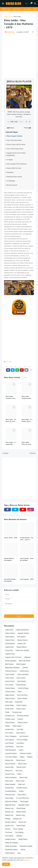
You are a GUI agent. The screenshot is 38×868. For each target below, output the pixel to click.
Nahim (19, 774)
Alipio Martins (10, 637)
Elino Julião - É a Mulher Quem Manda (27, 421)
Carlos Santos (21, 678)
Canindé (25, 668)
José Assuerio (24, 736)
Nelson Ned (23, 777)
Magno (22, 757)
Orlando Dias (9, 788)
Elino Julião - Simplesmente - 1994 (27, 397)
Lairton (21, 750)
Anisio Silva (9, 650)
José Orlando (9, 743)
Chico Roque (9, 685)
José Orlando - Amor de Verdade (27, 559)
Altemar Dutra (10, 640)
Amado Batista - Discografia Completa (9, 559)
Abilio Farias (9, 630)
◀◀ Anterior (10, 128)
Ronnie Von (22, 822)
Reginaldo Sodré (24, 805)
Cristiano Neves (10, 692)
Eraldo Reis (19, 702)
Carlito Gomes (24, 671)
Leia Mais (27, 860)
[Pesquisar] (35, 4)
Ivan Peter (20, 729)
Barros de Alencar (25, 661)
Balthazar (28, 657)
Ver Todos (24, 377)
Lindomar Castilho (25, 753)
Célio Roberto (22, 681)
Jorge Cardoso (21, 733)
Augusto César (10, 654)
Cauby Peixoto (10, 681)
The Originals (19, 832)
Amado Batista (10, 644)
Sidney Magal (21, 826)
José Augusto (10, 740)
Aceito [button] (6, 864)
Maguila (30, 757)
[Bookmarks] (31, 4)
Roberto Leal (9, 812)
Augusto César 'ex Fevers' (13, 657)
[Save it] (33, 32)
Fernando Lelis (17, 712)
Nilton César (9, 781)
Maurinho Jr (9, 771)
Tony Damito (9, 836)
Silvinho (8, 829)
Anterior (6, 453)
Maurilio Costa (21, 767)
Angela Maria (9, 647)
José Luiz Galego (22, 740)
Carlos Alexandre (23, 674)
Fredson (20, 719)
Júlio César (20, 747)
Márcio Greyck (21, 760)
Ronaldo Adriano (11, 822)
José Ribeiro (20, 743)
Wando (23, 850)
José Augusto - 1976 (27, 579)
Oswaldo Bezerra (11, 791)
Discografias (27, 9)
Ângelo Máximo (21, 647)
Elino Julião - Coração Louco (11, 397)
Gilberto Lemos (23, 723)
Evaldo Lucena (21, 709)
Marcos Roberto (10, 764)
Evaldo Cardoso (21, 705)
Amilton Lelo (22, 644)
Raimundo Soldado (11, 801)
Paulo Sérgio (9, 798)
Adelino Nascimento (22, 630)
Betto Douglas (21, 664)
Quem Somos (17, 9)
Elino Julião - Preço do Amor (27, 443)
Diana (20, 692)
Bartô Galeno (9, 664)
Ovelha (21, 791)
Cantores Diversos (11, 671)
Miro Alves (19, 771)
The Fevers (9, 832)
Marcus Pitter (22, 764)
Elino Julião (17, 17)
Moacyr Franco (10, 774)
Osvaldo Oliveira (22, 788)
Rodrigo (8, 819)
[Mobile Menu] (3, 4)
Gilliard (7, 726)
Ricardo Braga (21, 808)
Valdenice (19, 836)
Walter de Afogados (12, 843)
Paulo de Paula (10, 795)
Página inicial (8, 17)
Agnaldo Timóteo (23, 633)
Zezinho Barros (10, 853)
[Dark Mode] (27, 4)
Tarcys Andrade (18, 829)
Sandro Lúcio (9, 826)
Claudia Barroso (21, 685)
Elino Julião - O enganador (11, 443)
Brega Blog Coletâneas (12, 668)
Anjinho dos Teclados (22, 650)
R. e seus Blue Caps (23, 798)
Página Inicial (6, 9)
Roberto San (9, 815)
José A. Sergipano (11, 736)
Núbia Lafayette (10, 784)
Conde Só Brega (23, 688)
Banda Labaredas (11, 661)
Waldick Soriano (10, 839)
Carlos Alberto (10, 674)
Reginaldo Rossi (10, 805)
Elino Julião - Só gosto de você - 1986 (11, 421)
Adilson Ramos (10, 633)
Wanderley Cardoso (12, 850)
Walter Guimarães (11, 846)
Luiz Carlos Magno (11, 757)
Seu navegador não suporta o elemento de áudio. (19, 122)
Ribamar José (9, 808)
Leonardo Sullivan (11, 753)
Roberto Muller (21, 812)
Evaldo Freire (9, 709)
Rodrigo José (17, 819)
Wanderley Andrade (26, 846)
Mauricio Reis (9, 767)
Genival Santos (10, 723)
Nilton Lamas (20, 781)
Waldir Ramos (23, 839)
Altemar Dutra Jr (22, 640)
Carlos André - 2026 (11, 538)
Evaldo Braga (9, 705)
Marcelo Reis (9, 760)
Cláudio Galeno (10, 688)
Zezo (19, 853)
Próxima (32, 453)
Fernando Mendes (23, 716)
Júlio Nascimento (11, 750)
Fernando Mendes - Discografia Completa (10, 580)
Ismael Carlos (10, 729)
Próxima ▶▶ (28, 128)
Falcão (7, 712)
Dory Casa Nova (22, 695)
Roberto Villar (21, 815)
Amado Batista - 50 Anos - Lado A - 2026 (26, 539)
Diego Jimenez (10, 695)
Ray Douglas (24, 801)
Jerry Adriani (9, 733)
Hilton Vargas (17, 726)
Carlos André (9, 678)
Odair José (21, 784)
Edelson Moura (10, 698)
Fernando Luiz (10, 716)
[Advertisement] (19, 55)
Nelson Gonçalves (11, 777)
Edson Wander (22, 698)
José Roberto (9, 747)
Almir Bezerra (21, 637)
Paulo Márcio (22, 795)
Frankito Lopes (10, 719)
